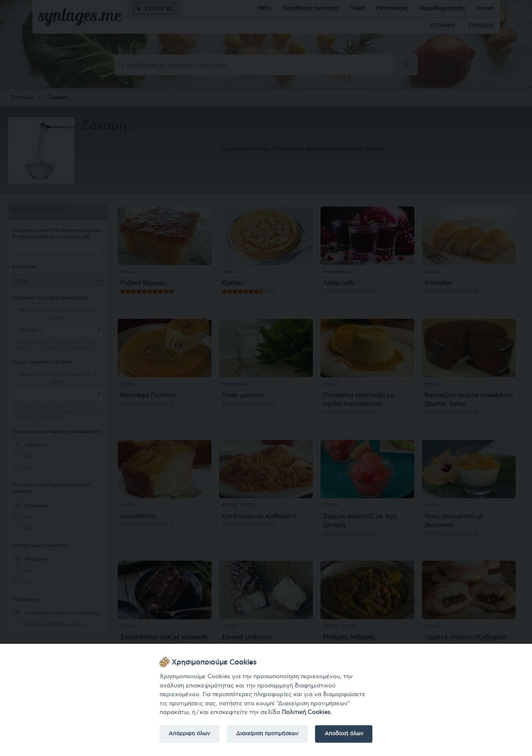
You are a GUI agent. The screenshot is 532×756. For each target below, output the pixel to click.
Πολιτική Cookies (306, 712)
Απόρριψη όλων (189, 734)
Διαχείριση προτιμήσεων (267, 734)
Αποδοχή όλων (344, 734)
